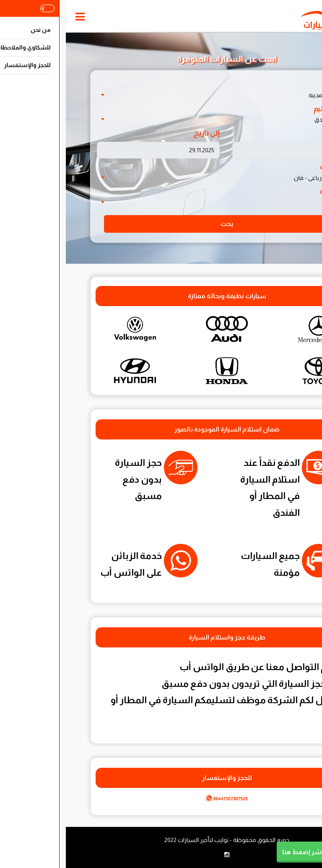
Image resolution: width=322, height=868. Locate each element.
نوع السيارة (271, 167)
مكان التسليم (268, 109)
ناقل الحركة (271, 191)
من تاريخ (276, 133)
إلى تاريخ (141, 133)
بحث (161, 224)
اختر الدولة (273, 84)
